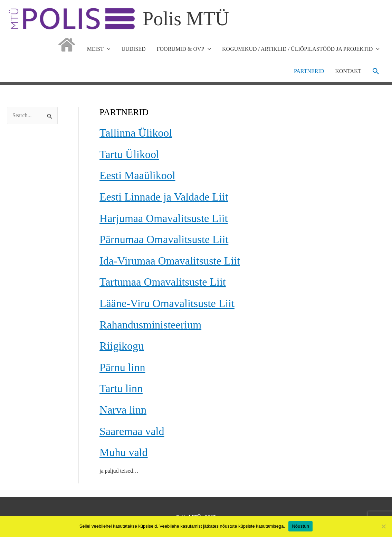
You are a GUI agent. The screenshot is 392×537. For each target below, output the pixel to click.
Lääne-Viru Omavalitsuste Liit (167, 303)
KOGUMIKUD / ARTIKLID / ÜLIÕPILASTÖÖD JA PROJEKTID (301, 49)
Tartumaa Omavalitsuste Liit (163, 282)
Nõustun (300, 526)
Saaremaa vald (132, 431)
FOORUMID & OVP (184, 49)
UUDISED (133, 49)
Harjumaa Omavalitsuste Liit (164, 218)
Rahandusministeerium (150, 325)
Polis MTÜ (186, 19)
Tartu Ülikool (129, 154)
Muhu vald (124, 452)
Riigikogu (122, 346)
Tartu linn (121, 388)
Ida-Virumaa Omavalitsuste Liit (170, 261)
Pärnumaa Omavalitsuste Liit (164, 239)
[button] (376, 71)
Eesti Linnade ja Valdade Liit (164, 197)
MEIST (99, 49)
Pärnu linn (122, 367)
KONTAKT (348, 71)
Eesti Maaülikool (137, 175)
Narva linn (123, 410)
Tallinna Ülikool (136, 133)
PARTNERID (309, 71)
